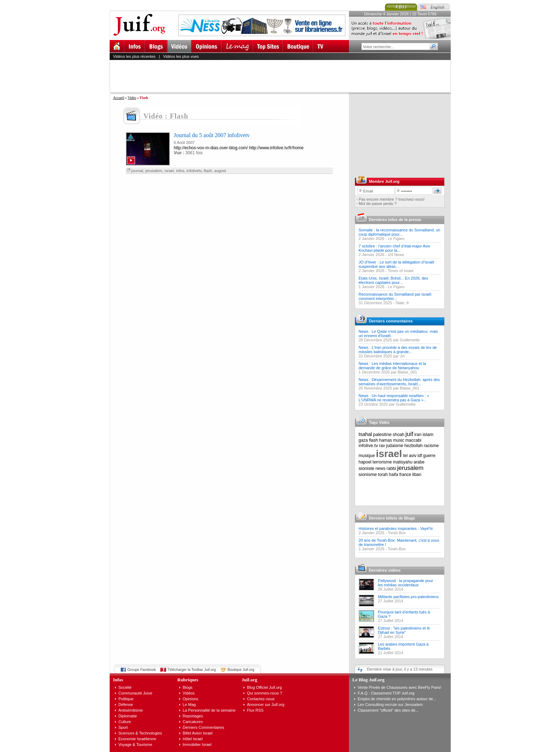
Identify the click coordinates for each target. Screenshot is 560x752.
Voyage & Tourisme (136, 745)
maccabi (413, 440)
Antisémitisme (131, 710)
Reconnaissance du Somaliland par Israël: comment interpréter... (395, 296)
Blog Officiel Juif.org (265, 687)
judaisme (395, 446)
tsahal (365, 434)
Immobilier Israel (197, 745)
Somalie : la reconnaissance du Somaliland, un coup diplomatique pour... (399, 232)
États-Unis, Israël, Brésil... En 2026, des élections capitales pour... (393, 280)
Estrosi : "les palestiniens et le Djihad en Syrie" (404, 630)
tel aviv (410, 456)
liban (417, 475)
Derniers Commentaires (204, 727)
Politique (126, 699)
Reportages (193, 716)
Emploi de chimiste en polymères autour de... (397, 699)
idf (420, 456)
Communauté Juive (136, 693)
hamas (386, 440)
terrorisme (382, 462)
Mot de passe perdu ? (377, 204)
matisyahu (403, 462)
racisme (431, 446)
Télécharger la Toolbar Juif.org (192, 670)
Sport (123, 727)
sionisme (368, 474)
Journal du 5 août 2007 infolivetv (212, 135)
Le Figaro (396, 239)
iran (418, 435)
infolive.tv (368, 445)
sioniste (366, 468)
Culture (125, 722)
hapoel (365, 462)
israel (169, 171)
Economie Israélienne (137, 739)
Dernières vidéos (385, 570)
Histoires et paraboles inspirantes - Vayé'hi (396, 528)
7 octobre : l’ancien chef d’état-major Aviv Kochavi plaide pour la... (394, 248)
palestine (382, 434)
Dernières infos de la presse (395, 220)
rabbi (391, 468)
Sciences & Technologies (140, 733)
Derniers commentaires (391, 321)
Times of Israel (401, 271)
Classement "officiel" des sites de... (388, 710)
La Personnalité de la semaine (209, 710)
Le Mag (189, 705)
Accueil (119, 98)
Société (125, 687)
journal (137, 171)
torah (383, 475)
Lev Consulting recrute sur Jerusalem (390, 705)
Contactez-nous (261, 699)
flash (208, 171)
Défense (126, 705)
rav (382, 446)
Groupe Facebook (142, 670)
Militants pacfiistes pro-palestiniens (408, 597)
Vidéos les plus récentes (134, 56)
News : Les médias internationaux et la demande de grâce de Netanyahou (392, 366)
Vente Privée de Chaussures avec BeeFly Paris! (400, 687)
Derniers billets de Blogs (392, 518)
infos (180, 171)
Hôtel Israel (193, 739)
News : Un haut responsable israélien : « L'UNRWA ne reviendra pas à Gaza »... (394, 398)
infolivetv (194, 171)
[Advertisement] (283, 76)
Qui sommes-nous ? (265, 693)
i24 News (396, 255)
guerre (429, 456)
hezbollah (413, 446)
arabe (419, 462)
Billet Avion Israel (198, 733)
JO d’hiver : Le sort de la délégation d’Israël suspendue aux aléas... (396, 264)
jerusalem (154, 171)
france (405, 475)
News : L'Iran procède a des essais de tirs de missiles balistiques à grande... (398, 350)
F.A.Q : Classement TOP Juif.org (386, 693)
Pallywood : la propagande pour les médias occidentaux (406, 583)
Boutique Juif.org (241, 670)
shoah (399, 435)
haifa (394, 475)
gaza (363, 440)
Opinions (191, 699)
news (380, 468)
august (220, 171)
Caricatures (193, 722)
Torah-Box (397, 533)
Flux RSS (255, 710)
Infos (118, 680)
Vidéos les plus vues (181, 56)
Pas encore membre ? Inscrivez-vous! (392, 199)
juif (409, 434)
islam (428, 434)
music (399, 440)
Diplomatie (128, 716)
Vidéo (132, 98)
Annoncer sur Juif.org (266, 705)
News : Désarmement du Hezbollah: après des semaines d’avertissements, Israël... (399, 382)
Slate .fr (402, 303)
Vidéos (189, 693)
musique (367, 456)
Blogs (188, 687)
